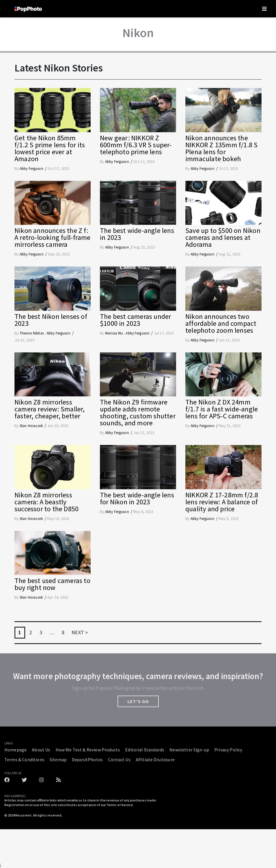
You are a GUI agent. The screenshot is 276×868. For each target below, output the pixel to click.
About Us (41, 750)
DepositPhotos (87, 759)
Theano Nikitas (32, 333)
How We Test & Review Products (88, 750)
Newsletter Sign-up (189, 750)
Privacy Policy (228, 750)
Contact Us (119, 759)
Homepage (15, 750)
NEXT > (80, 632)
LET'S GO (138, 701)
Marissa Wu (114, 333)
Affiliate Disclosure (155, 759)
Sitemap (58, 759)
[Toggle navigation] (264, 9)
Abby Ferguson (32, 169)
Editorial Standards (145, 750)
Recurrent (23, 815)
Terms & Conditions (24, 759)
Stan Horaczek (31, 426)
